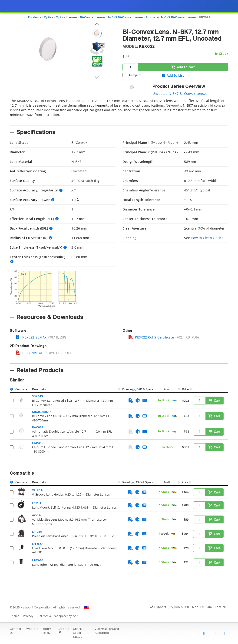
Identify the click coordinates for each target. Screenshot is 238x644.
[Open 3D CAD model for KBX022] (97, 49)
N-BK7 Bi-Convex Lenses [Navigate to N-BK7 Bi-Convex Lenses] (126, 17)
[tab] (119, 111)
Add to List (173, 76)
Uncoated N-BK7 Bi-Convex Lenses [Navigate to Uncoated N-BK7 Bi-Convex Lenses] (171, 17)
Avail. (168, 389)
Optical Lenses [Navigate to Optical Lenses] (66, 17)
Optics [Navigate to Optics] (49, 17)
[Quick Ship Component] (174, 401)
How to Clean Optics (207, 238)
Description (40, 389)
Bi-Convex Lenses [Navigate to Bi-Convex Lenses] (93, 17)
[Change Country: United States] (86, 608)
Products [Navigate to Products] (35, 17)
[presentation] (119, 322)
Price (185, 389)
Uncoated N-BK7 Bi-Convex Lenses (180, 94)
